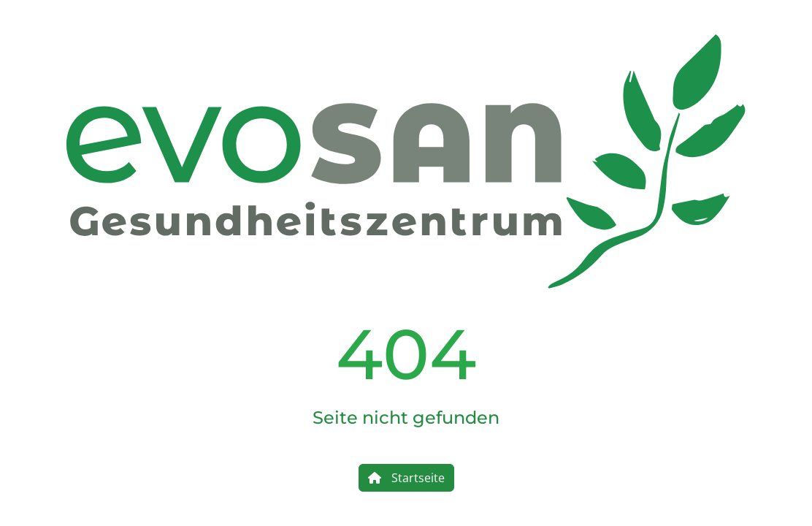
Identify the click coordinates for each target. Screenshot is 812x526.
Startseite (406, 478)
